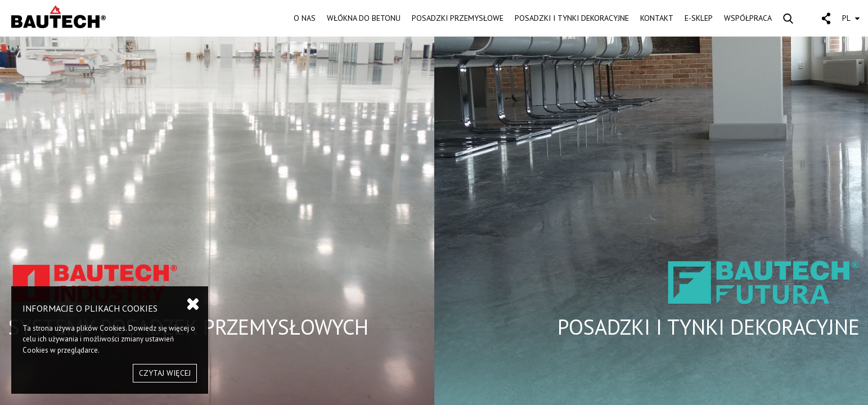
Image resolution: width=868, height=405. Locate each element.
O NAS (305, 18)
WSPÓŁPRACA (748, 18)
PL (851, 18)
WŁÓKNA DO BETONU (364, 18)
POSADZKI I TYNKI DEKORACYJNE (572, 18)
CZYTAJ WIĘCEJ (165, 373)
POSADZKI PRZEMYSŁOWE (458, 18)
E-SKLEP (699, 18)
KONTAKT (657, 18)
